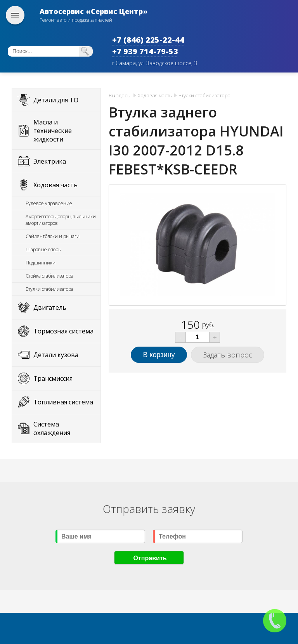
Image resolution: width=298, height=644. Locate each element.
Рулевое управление (49, 203)
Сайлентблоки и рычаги (53, 236)
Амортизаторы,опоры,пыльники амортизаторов (61, 220)
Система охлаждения (52, 428)
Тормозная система (63, 331)
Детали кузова (56, 355)
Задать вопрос (228, 355)
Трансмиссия (53, 378)
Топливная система (63, 402)
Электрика (50, 161)
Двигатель (50, 307)
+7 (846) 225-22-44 (148, 40)
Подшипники (41, 263)
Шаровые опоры (44, 249)
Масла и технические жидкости (53, 131)
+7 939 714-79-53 (145, 51)
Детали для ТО (56, 100)
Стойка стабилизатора (49, 276)
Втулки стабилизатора (49, 289)
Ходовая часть (55, 185)
